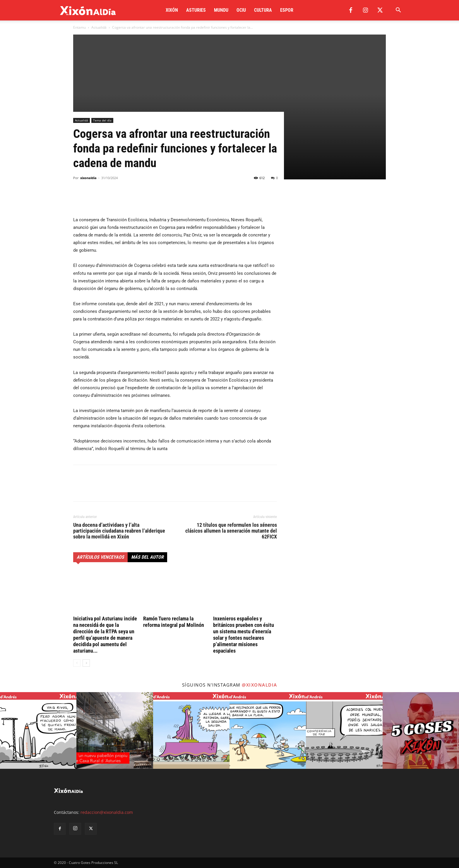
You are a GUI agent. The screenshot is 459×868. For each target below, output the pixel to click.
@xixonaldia (260, 685)
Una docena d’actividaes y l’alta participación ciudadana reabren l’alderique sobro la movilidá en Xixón (119, 531)
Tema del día (102, 120)
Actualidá (99, 27)
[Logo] (88, 10)
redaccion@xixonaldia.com (107, 812)
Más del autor (147, 557)
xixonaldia (88, 178)
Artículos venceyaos (100, 557)
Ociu (241, 10)
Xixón (172, 10)
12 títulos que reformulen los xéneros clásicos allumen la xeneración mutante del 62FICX (231, 531)
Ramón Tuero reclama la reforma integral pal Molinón (174, 622)
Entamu (79, 27)
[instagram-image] (38, 730)
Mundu (221, 10)
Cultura (263, 10)
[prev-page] (77, 663)
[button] (398, 11)
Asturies (196, 10)
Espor (287, 10)
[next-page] (86, 663)
